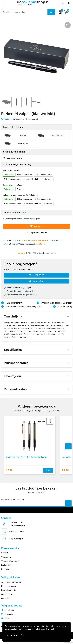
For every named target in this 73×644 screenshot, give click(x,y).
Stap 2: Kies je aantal (14, 152)
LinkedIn (7, 618)
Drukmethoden (8, 565)
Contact (5, 553)
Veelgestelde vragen (10, 561)
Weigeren (24, 635)
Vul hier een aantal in (13, 158)
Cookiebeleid (7, 594)
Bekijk (48, 470)
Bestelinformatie (9, 590)
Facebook (7, 610)
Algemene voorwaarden (12, 582)
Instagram (8, 614)
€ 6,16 (65, 470)
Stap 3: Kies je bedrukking (17, 164)
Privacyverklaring (8, 586)
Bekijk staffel (32, 119)
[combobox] (24, 12)
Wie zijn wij (6, 557)
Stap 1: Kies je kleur (13, 127)
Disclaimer (6, 598)
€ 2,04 (9, 470)
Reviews (5, 569)
